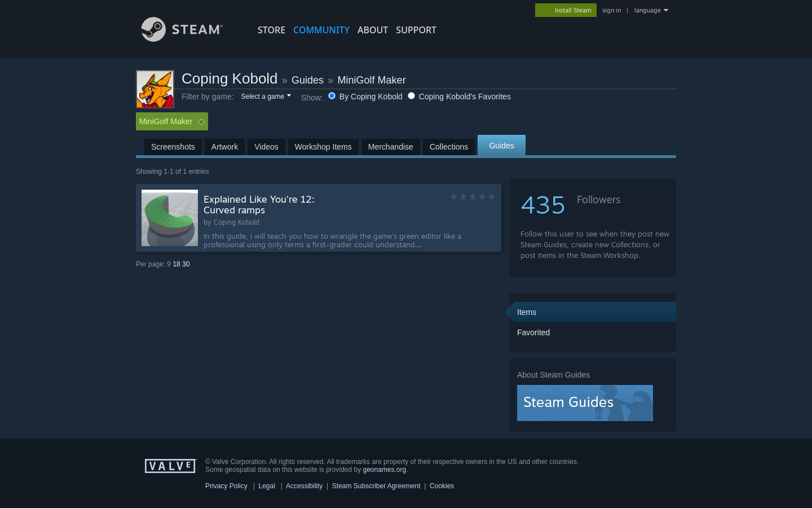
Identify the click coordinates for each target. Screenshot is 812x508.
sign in (612, 10)
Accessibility (304, 486)
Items (527, 312)
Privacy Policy (226, 486)
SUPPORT (416, 30)
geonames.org (385, 470)
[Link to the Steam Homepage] (191, 39)
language (648, 10)
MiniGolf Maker (372, 80)
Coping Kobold (230, 78)
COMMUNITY (321, 30)
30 (186, 264)
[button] (265, 97)
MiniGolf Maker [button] (172, 121)
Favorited (533, 332)
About (373, 30)
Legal (266, 486)
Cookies (442, 486)
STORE (272, 30)
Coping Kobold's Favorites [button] (459, 97)
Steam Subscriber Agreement (376, 486)
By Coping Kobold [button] (367, 97)
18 (176, 264)
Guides (308, 80)
